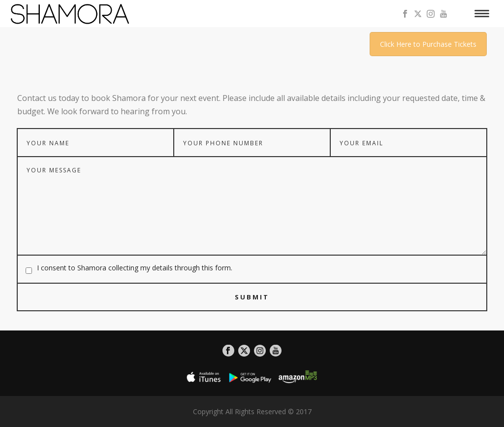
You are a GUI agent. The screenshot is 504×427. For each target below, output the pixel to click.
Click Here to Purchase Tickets (428, 44)
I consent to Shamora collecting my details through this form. (135, 268)
